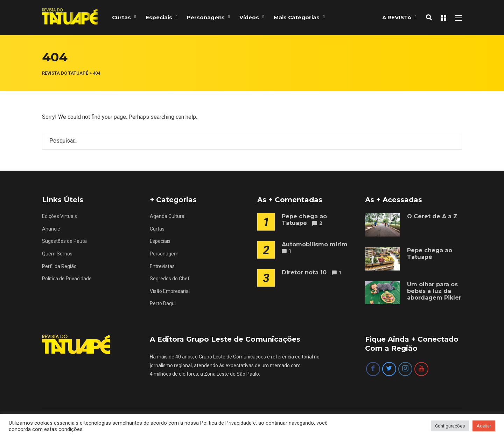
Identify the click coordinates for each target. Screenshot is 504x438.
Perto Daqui (163, 303)
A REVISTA (397, 17)
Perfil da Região (59, 266)
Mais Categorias (297, 17)
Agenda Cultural (168, 216)
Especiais (159, 17)
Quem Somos (57, 254)
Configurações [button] (450, 426)
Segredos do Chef (170, 279)
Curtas (121, 17)
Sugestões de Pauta (64, 241)
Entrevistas (162, 266)
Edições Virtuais (59, 216)
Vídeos (249, 17)
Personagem (164, 254)
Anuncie (51, 229)
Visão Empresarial (170, 291)
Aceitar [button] (484, 426)
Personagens (206, 17)
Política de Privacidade (67, 279)
